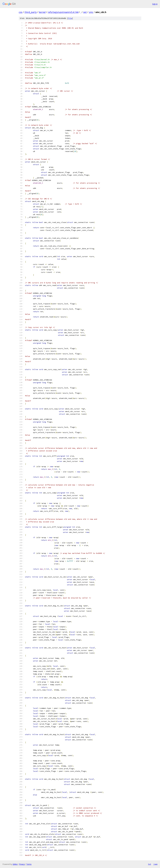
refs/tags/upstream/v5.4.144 (63, 12)
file (70, 18)
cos (21, 12)
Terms (29, 864)
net (85, 12)
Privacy (22, 864)
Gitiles (15, 864)
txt (149, 864)
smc (91, 12)
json (155, 864)
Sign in (155, 4)
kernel (42, 12)
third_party (31, 12)
